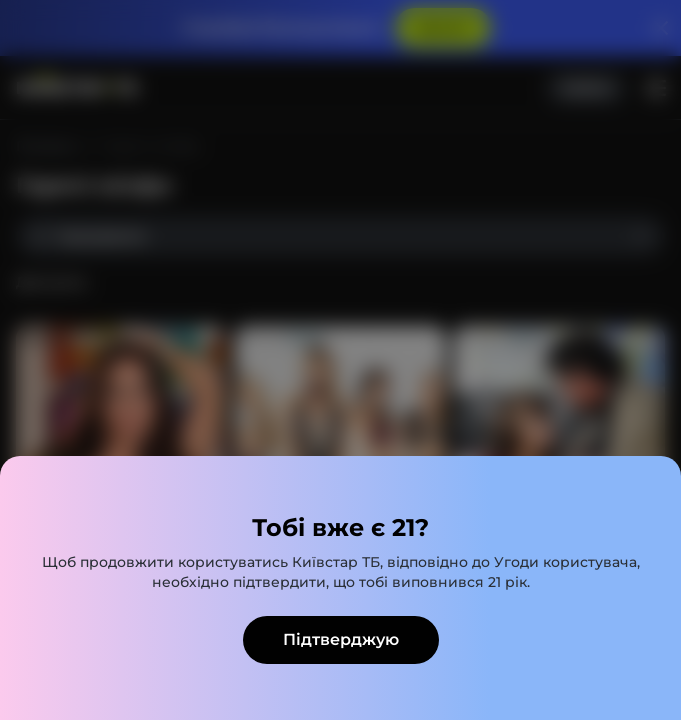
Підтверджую (341, 639)
